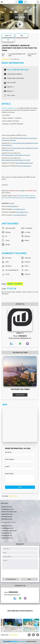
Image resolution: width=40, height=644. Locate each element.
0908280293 (13, 592)
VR (8, 40)
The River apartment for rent (9, 108)
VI (16, 2)
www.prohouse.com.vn (19, 209)
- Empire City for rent (6, 526)
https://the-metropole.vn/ (25, 166)
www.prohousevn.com (22, 212)
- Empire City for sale (6, 507)
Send (20, 487)
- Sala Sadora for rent (6, 536)
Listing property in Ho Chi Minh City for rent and (10, 629)
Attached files (11, 579)
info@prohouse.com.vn (14, 595)
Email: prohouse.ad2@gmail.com (20, 338)
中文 (25, 2)
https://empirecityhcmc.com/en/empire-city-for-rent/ (16, 155)
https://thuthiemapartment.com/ (24, 163)
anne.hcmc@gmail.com (12, 206)
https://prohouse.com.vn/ (18, 641)
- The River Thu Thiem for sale (9, 512)
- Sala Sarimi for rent (6, 533)
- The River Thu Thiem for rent (9, 531)
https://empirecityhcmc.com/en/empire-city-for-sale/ (16, 160)
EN (21, 2)
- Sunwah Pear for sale (7, 514)
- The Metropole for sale (7, 509)
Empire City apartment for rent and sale (30, 629)
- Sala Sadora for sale (6, 519)
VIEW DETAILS (20, 395)
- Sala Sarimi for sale (6, 517)
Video (22, 36)
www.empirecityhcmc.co (20, 215)
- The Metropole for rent (7, 528)
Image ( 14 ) (8, 36)
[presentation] (15, 573)
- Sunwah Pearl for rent (7, 538)
